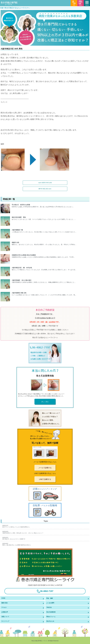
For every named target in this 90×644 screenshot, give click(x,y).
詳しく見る (45, 402)
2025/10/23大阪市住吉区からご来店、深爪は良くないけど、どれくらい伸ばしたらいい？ (23, 532)
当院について (5, 617)
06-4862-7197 (45, 591)
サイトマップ (5, 621)
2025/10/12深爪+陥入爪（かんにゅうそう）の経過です (14, 538)
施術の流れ (5, 603)
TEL (74, 3)
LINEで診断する (45, 479)
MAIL (81, 3)
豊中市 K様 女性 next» (45, 189)
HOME (3, 598)
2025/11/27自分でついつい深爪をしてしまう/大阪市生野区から (16, 526)
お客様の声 (5, 612)
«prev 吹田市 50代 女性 (45, 183)
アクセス (4, 607)
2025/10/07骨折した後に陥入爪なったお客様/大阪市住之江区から (17, 544)
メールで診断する (45, 468)
